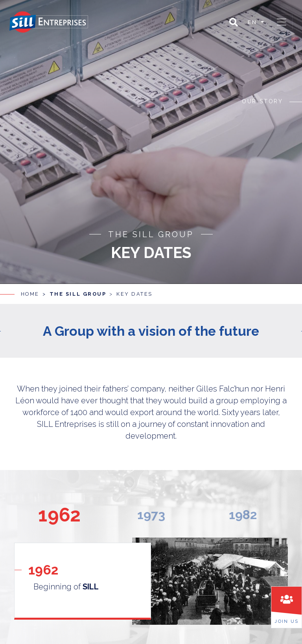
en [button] (253, 22)
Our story (262, 100)
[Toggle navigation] (282, 22)
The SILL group (78, 288)
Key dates (134, 288)
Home (30, 288)
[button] (234, 22)
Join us (286, 621)
